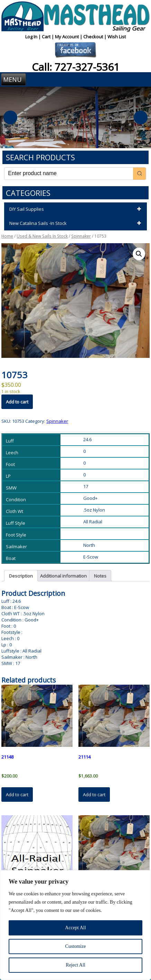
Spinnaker (81, 236)
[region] (75, 925)
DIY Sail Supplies (76, 209)
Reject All (75, 965)
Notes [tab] (100, 576)
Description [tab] (21, 576)
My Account (67, 37)
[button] (139, 254)
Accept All (75, 928)
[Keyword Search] (69, 174)
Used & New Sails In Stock (42, 236)
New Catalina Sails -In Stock (76, 223)
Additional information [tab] (63, 576)
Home (7, 236)
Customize (76, 946)
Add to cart (17, 402)
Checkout (94, 37)
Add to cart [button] (17, 795)
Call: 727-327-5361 (76, 67)
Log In (32, 37)
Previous (10, 117)
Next (141, 117)
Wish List (117, 37)
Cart (47, 37)
